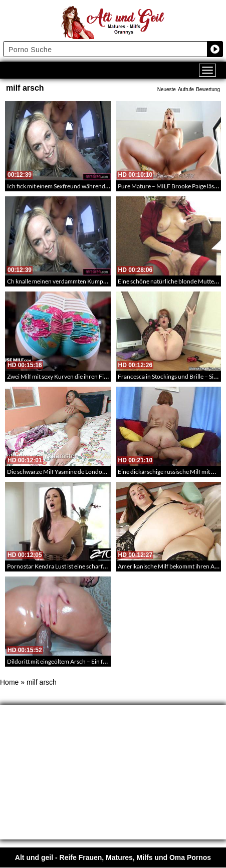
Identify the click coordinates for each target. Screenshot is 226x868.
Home (9, 682)
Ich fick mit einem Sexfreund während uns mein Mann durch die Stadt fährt (104, 186)
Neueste (167, 89)
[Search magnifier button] (215, 49)
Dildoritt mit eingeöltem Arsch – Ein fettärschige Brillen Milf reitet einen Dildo (107, 661)
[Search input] (105, 49)
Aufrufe (186, 89)
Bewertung (208, 89)
